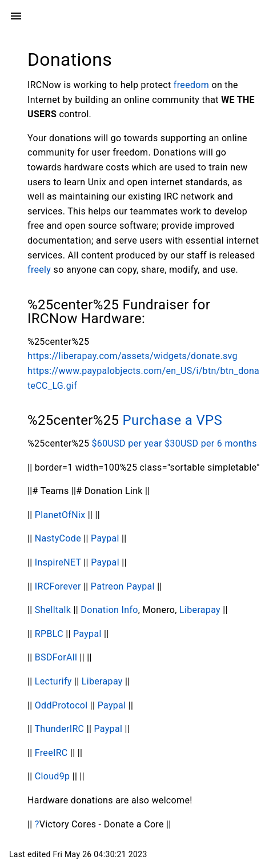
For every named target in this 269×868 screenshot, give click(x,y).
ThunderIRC (59, 729)
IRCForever (58, 586)
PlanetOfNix (60, 515)
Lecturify (53, 681)
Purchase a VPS (172, 420)
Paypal (106, 538)
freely (39, 270)
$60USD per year (127, 443)
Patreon (107, 586)
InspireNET (58, 562)
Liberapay (200, 610)
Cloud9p (53, 776)
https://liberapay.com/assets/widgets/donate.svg (133, 356)
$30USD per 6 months (211, 443)
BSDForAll (56, 657)
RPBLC (49, 634)
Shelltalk (53, 610)
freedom (191, 85)
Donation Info (109, 610)
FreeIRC (51, 753)
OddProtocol (61, 705)
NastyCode (58, 538)
